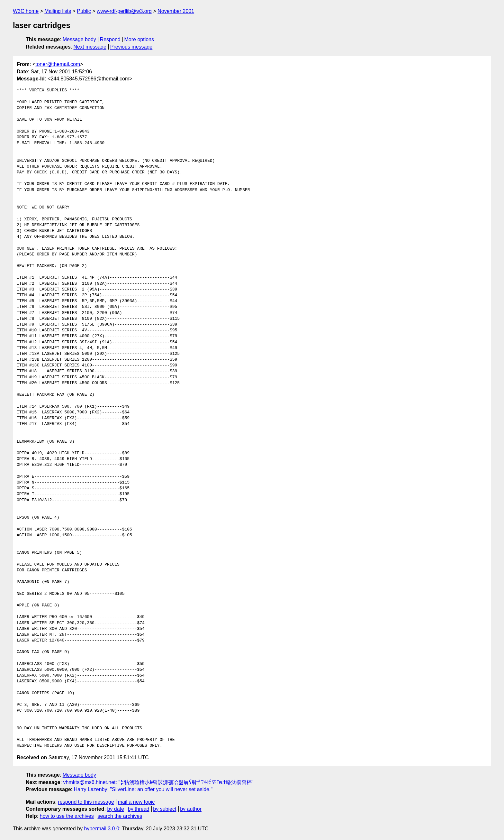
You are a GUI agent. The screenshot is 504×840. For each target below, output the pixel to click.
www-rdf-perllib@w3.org (124, 11)
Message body (79, 39)
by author (191, 809)
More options (139, 39)
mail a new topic (136, 802)
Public (84, 11)
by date (115, 809)
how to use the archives (67, 816)
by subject (165, 809)
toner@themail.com (58, 64)
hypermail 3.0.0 (101, 829)
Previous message (131, 47)
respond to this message (86, 802)
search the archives (120, 816)
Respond (110, 39)
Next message (90, 47)
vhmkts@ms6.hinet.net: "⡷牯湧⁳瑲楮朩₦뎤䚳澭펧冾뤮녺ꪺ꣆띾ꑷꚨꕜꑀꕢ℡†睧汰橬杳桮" (158, 782)
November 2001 (176, 11)
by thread (139, 809)
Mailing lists (58, 11)
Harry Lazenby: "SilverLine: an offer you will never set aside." (143, 789)
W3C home (26, 11)
